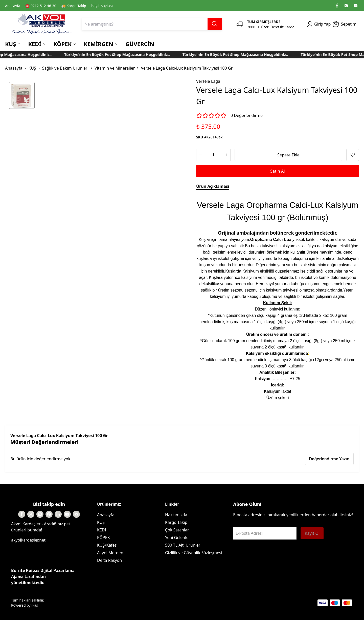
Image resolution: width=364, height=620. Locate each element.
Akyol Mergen (110, 553)
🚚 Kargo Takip (74, 6)
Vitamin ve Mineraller (115, 68)
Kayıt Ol (312, 533)
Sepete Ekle (288, 155)
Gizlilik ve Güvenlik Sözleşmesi (194, 553)
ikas (35, 605)
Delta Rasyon (109, 560)
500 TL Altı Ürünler (183, 545)
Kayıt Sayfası (102, 6)
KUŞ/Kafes (107, 545)
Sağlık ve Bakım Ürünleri (65, 68)
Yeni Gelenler (178, 538)
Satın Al (277, 171)
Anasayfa (13, 6)
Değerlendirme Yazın (329, 459)
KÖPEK (104, 538)
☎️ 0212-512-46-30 (41, 6)
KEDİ (102, 530)
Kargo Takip (176, 522)
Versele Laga (208, 81)
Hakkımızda (176, 515)
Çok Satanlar (177, 530)
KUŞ (32, 68)
